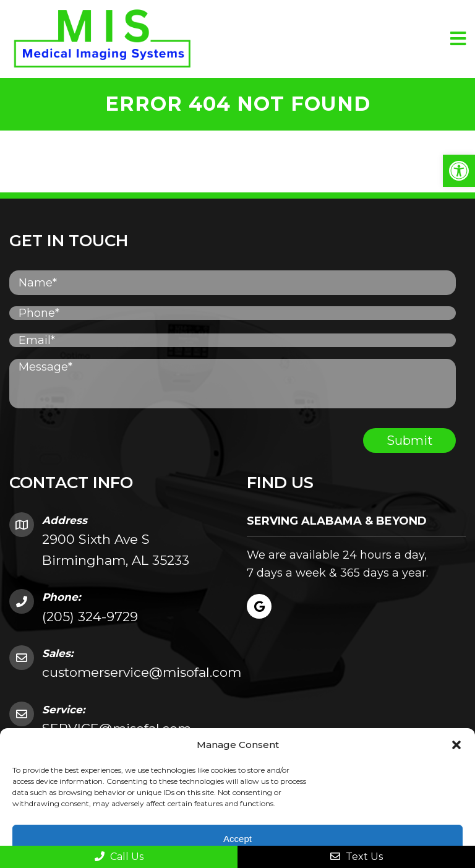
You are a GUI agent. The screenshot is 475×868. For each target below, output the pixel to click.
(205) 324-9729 (90, 617)
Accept (237, 839)
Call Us (119, 857)
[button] (459, 171)
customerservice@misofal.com (142, 672)
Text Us (357, 857)
